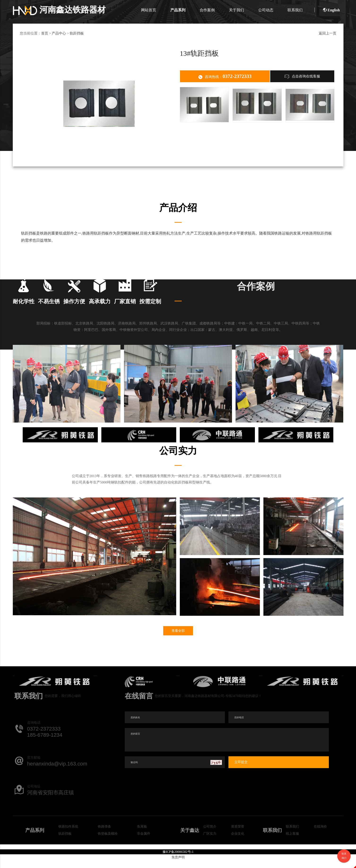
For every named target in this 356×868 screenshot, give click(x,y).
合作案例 (207, 10)
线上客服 (292, 841)
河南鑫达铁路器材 (60, 10)
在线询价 (320, 834)
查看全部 (178, 639)
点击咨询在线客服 (302, 76)
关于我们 (236, 10)
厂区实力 (210, 841)
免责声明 (178, 865)
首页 (45, 33)
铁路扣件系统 (68, 834)
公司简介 (210, 834)
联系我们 (295, 10)
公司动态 (266, 10)
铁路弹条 (104, 834)
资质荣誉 (238, 834)
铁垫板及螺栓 (108, 841)
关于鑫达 (190, 838)
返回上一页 (328, 33)
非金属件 (144, 841)
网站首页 (149, 10)
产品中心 (59, 33)
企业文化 (238, 841)
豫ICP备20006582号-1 (178, 860)
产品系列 (178, 10)
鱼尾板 (142, 834)
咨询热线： (225, 77)
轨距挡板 (77, 33)
